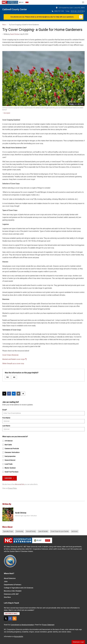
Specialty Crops (8, 531)
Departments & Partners (13, 585)
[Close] (81, 17)
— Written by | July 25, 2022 (15, 34)
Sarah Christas (15, 34)
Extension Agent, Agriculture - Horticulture (26, 516)
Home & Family (31, 531)
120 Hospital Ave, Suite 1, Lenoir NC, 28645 (70, 8)
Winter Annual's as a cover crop (13, 363)
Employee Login (78, 642)
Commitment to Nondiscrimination (22, 625)
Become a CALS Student (13, 591)
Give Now (7, 597)
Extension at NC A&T (11, 594)
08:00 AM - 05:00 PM (78, 11)
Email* (5, 410)
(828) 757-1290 (58, 11)
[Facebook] (10, 618)
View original (7, 113)
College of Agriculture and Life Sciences (19, 588)
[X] (6, 618)
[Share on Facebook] (9, 394)
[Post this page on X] (4, 394)
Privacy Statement (48, 625)
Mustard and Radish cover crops (14, 359)
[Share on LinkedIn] (14, 394)
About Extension (10, 578)
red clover (75, 531)
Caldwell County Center (15, 9)
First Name (6, 418)
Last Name (6, 426)
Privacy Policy (12, 488)
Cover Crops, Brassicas (10, 355)
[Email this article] (18, 394)
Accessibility (19, 636)
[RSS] (15, 618)
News (4, 25)
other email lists (19, 484)
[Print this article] (23, 394)
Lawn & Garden (43, 531)
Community (20, 531)
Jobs (6, 581)
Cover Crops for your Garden (60, 531)
